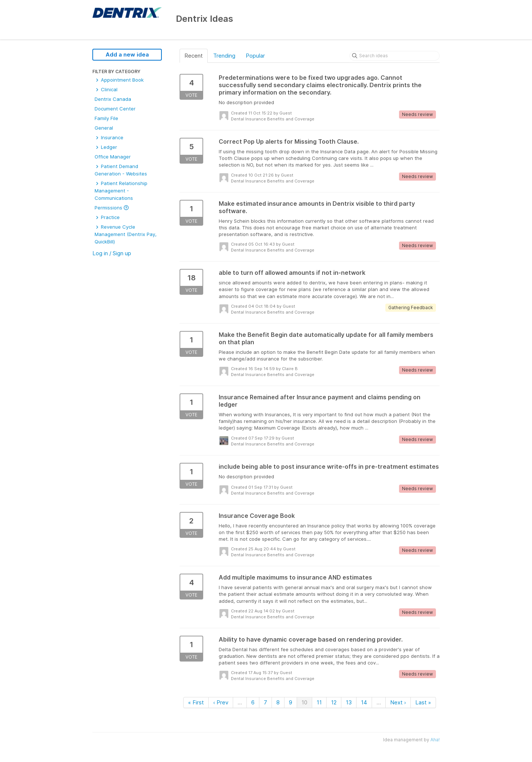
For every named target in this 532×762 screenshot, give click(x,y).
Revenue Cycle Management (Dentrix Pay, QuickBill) (126, 234)
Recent (194, 56)
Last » (423, 702)
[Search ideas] (395, 56)
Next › (398, 702)
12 (334, 702)
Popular (255, 56)
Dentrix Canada (113, 99)
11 (319, 702)
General (104, 128)
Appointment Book (119, 80)
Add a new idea (127, 54)
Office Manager (113, 157)
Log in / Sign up (112, 253)
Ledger (106, 147)
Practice (107, 217)
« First (196, 702)
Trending (224, 56)
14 (364, 702)
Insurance (109, 137)
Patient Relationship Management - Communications (121, 191)
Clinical (106, 89)
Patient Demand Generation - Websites (121, 170)
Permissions (112, 208)
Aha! (435, 740)
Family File (106, 118)
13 (349, 702)
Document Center (115, 109)
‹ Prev (221, 702)
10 (304, 702)
